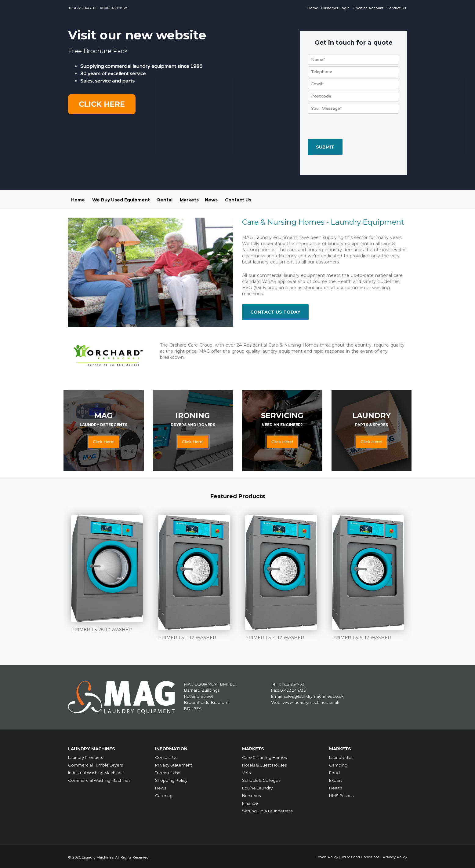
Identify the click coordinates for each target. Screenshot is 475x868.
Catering (164, 794)
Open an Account (368, 8)
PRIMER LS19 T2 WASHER (362, 638)
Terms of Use (168, 771)
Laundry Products (85, 756)
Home (313, 8)
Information (173, 748)
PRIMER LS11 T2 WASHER (187, 638)
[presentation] (354, 127)
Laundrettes (341, 756)
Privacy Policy (394, 855)
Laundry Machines (94, 748)
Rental (165, 200)
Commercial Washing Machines (99, 779)
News (211, 200)
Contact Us (396, 8)
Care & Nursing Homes (264, 756)
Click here (102, 104)
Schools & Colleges (261, 779)
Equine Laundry (257, 786)
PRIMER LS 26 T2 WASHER (102, 630)
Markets (189, 200)
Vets (246, 771)
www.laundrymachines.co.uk (311, 702)
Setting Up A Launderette (268, 809)
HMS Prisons (341, 794)
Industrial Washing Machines (96, 771)
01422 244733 (83, 8)
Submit (325, 147)
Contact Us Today (275, 312)
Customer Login (335, 8)
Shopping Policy (171, 779)
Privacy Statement (174, 763)
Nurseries (251, 794)
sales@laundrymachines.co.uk (314, 696)
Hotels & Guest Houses (264, 763)
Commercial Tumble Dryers (95, 763)
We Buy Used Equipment (121, 200)
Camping (338, 763)
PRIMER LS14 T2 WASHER (275, 638)
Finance (250, 802)
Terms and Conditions (359, 855)
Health (336, 786)
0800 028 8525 (114, 8)
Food (334, 771)
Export (336, 779)
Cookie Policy (324, 855)
